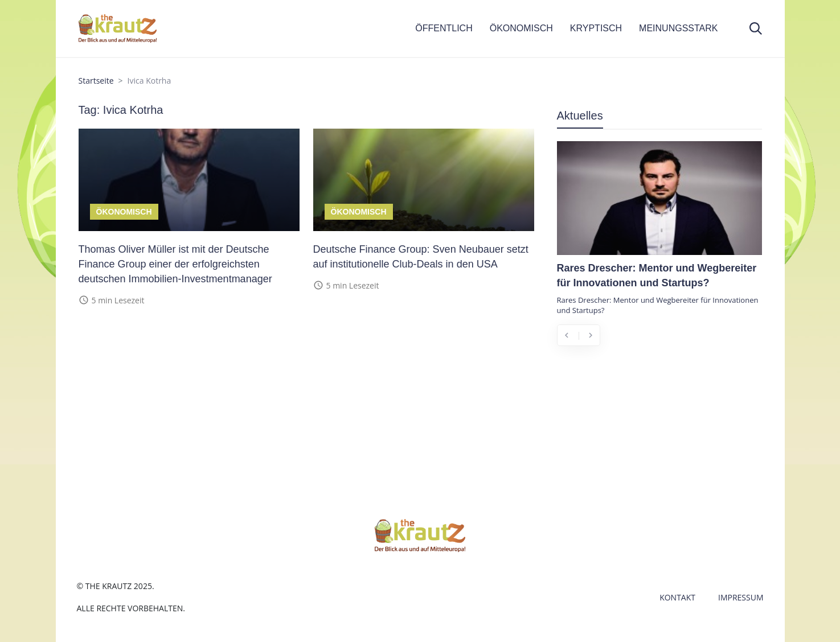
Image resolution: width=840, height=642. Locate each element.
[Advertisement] (659, 439)
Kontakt (677, 597)
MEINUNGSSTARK (678, 28)
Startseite (96, 81)
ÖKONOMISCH (521, 28)
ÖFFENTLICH (444, 28)
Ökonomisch (124, 212)
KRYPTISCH (596, 28)
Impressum (741, 597)
